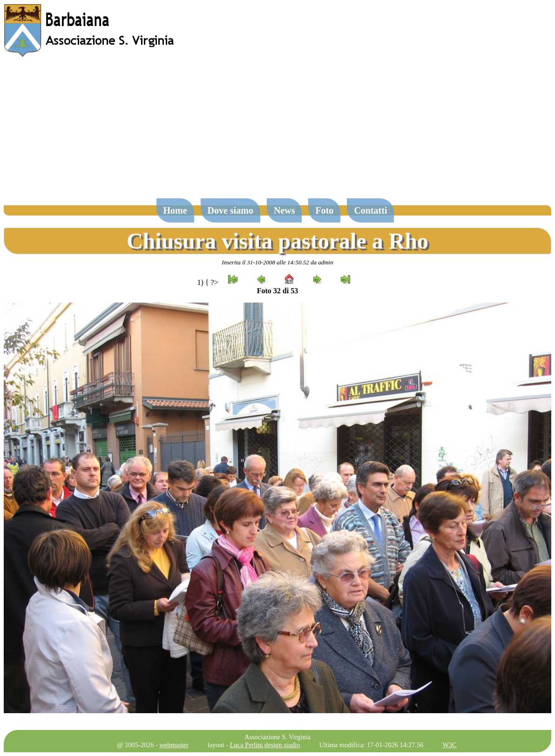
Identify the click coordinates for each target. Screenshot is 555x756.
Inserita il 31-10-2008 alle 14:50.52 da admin (277, 262)
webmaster (174, 745)
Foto (324, 210)
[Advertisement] (277, 132)
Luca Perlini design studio (265, 745)
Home (175, 210)
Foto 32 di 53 (277, 291)
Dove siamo (230, 210)
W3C (449, 745)
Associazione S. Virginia (277, 737)
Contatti (370, 210)
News (284, 210)
